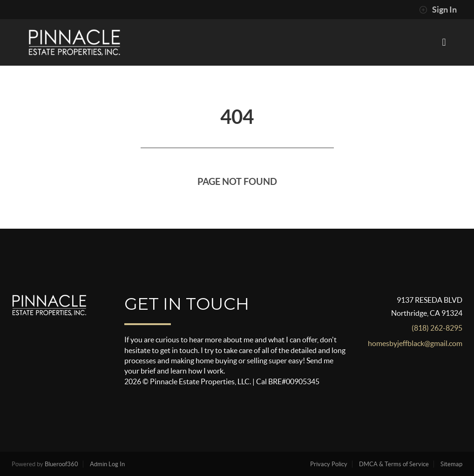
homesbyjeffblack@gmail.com (415, 343)
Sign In (438, 10)
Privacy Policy (329, 464)
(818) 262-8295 (437, 328)
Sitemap (451, 464)
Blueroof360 (61, 464)
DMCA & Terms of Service (394, 464)
